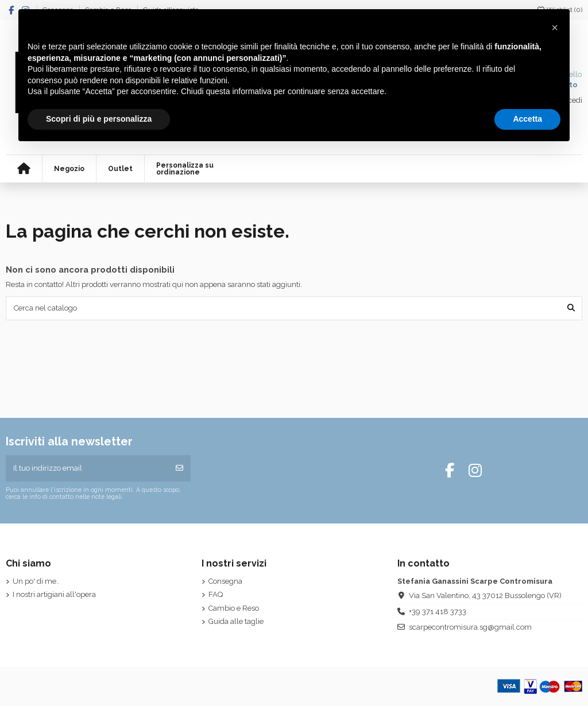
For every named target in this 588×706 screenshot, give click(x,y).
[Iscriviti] (179, 468)
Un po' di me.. (36, 581)
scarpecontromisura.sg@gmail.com (470, 627)
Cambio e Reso (234, 608)
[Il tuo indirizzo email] (87, 468)
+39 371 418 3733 (438, 612)
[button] (555, 28)
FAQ (216, 594)
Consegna (225, 581)
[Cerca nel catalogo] (571, 308)
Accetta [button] (527, 119)
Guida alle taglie (236, 621)
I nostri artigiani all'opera (54, 594)
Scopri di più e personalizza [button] (99, 119)
